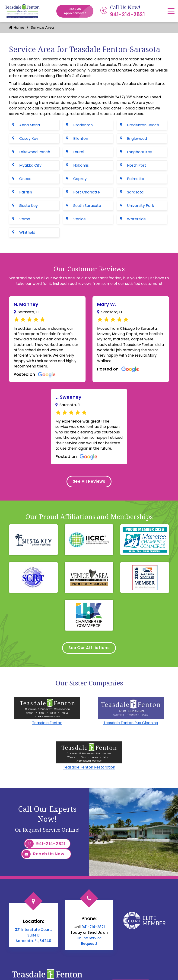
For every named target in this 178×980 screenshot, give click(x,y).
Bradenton (83, 125)
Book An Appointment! (79, 11)
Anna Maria (30, 125)
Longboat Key (140, 152)
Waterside (136, 219)
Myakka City (30, 165)
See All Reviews (89, 490)
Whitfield (27, 232)
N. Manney (26, 304)
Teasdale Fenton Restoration (89, 777)
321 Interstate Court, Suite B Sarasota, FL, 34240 (33, 945)
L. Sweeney (68, 399)
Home (17, 27)
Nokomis (81, 165)
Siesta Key (29, 206)
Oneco (25, 179)
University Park (141, 206)
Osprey (80, 179)
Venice (79, 219)
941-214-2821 (127, 14)
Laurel (79, 152)
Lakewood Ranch (35, 152)
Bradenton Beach (143, 125)
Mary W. (106, 304)
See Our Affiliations (89, 657)
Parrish (26, 192)
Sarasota (135, 192)
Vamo (25, 219)
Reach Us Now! (44, 865)
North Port (137, 165)
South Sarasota (87, 206)
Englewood (137, 138)
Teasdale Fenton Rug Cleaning (131, 733)
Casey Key (29, 138)
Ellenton (81, 138)
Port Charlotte (87, 192)
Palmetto (136, 179)
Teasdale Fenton (47, 733)
